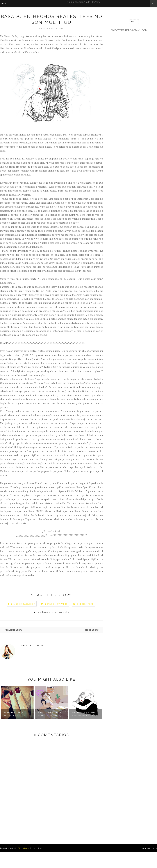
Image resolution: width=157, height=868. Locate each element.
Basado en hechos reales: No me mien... (85, 714)
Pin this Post (85, 604)
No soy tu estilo (34, 645)
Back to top (149, 849)
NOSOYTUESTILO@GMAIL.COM (129, 30)
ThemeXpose (24, 848)
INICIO (3, 4)
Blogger (95, 2)
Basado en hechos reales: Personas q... (51, 714)
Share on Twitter (56, 604)
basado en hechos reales (56, 612)
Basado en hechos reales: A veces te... (16, 714)
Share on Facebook (23, 604)
